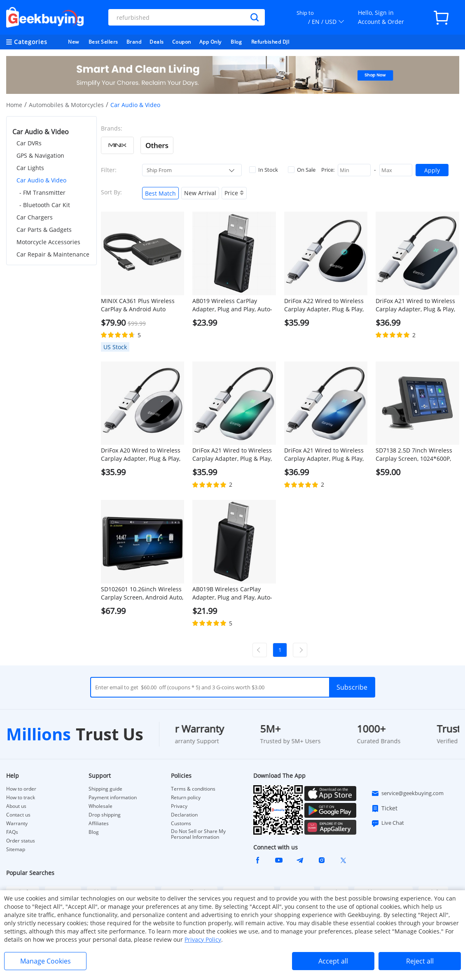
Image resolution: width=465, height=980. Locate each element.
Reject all (420, 961)
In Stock (264, 170)
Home (14, 105)
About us (16, 806)
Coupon (182, 42)
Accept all (333, 961)
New (74, 42)
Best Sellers (103, 42)
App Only (210, 42)
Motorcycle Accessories (48, 242)
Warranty (17, 824)
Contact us (18, 815)
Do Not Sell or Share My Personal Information (198, 834)
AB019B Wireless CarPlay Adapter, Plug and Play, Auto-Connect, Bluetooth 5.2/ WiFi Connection (232, 593)
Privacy (179, 806)
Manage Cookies (46, 961)
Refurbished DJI (270, 42)
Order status (21, 841)
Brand (134, 42)
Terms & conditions (193, 789)
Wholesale (100, 806)
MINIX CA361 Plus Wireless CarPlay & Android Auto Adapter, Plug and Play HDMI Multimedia (140, 305)
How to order (21, 789)
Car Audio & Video (41, 180)
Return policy (186, 798)
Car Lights (30, 168)
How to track (21, 798)
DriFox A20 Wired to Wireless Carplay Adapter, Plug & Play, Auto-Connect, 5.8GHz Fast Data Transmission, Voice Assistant (141, 455)
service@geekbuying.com (407, 793)
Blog (236, 42)
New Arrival (200, 193)
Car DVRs (29, 143)
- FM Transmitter (42, 192)
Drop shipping (105, 815)
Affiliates (99, 824)
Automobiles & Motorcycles (66, 105)
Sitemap (16, 849)
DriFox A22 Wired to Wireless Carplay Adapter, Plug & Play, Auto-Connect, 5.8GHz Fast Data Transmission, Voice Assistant (324, 305)
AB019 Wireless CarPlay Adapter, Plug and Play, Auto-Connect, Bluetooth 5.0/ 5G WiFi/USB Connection (232, 305)
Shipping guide (105, 789)
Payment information (113, 798)
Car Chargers (35, 217)
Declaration (184, 815)
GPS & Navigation (40, 155)
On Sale (302, 170)
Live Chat (388, 823)
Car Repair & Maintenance (53, 254)
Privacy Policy (203, 939)
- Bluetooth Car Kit (45, 205)
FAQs (12, 832)
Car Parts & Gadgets (44, 230)
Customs (181, 824)
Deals (157, 42)
